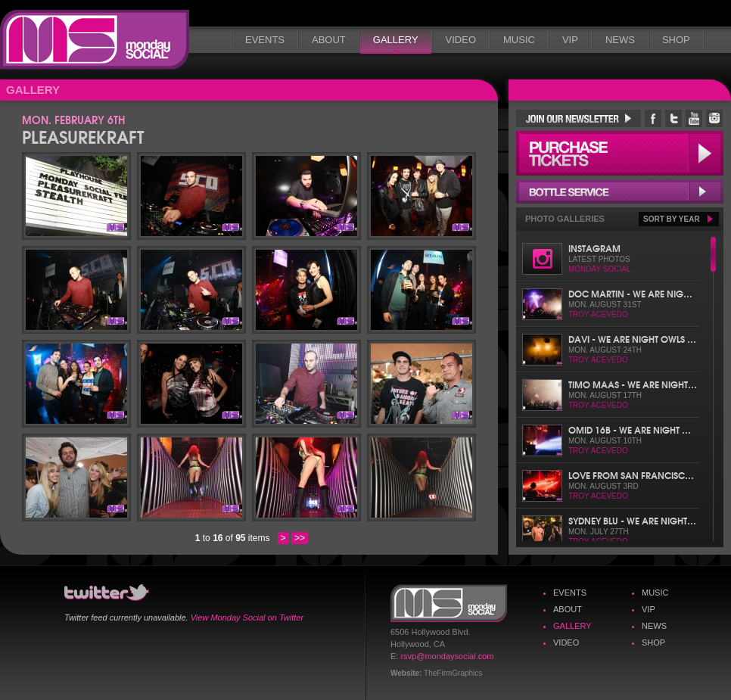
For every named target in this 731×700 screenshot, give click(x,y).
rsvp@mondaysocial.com (447, 656)
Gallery (396, 40)
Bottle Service (620, 191)
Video (461, 40)
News (620, 40)
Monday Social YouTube (694, 118)
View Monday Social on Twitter (247, 618)
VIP (570, 40)
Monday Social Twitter (673, 118)
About (329, 40)
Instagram (594, 248)
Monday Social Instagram (714, 118)
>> (300, 538)
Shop (676, 40)
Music (519, 40)
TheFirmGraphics (453, 673)
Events (265, 40)
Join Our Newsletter (579, 118)
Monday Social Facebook (653, 118)
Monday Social (95, 40)
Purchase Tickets (620, 153)
